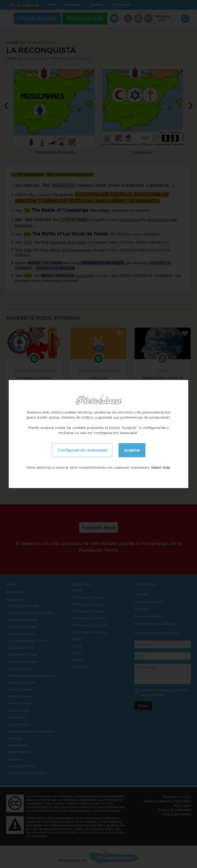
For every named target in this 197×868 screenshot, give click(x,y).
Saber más (161, 468)
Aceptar (132, 450)
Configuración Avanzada (82, 450)
